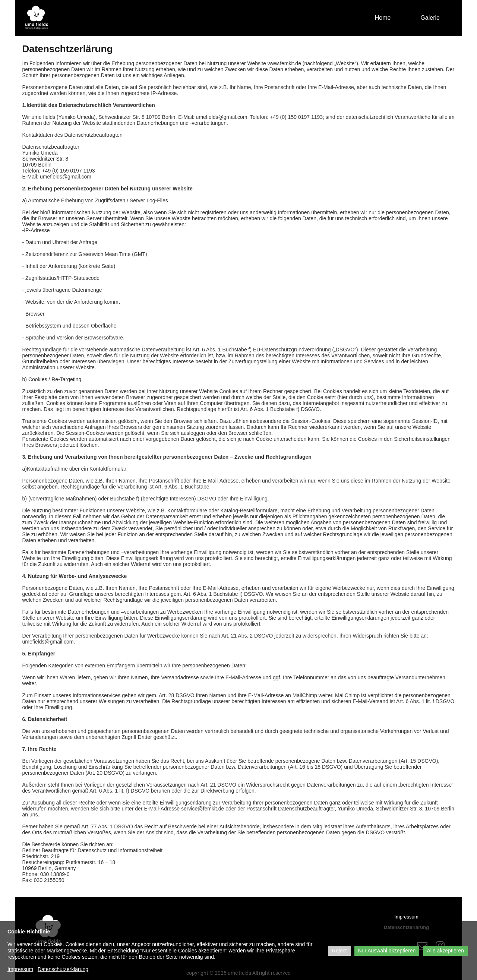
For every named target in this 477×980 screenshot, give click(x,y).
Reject (339, 951)
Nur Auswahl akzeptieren (387, 951)
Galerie (430, 18)
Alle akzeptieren (445, 951)
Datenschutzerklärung (63, 969)
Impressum (406, 917)
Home (383, 18)
